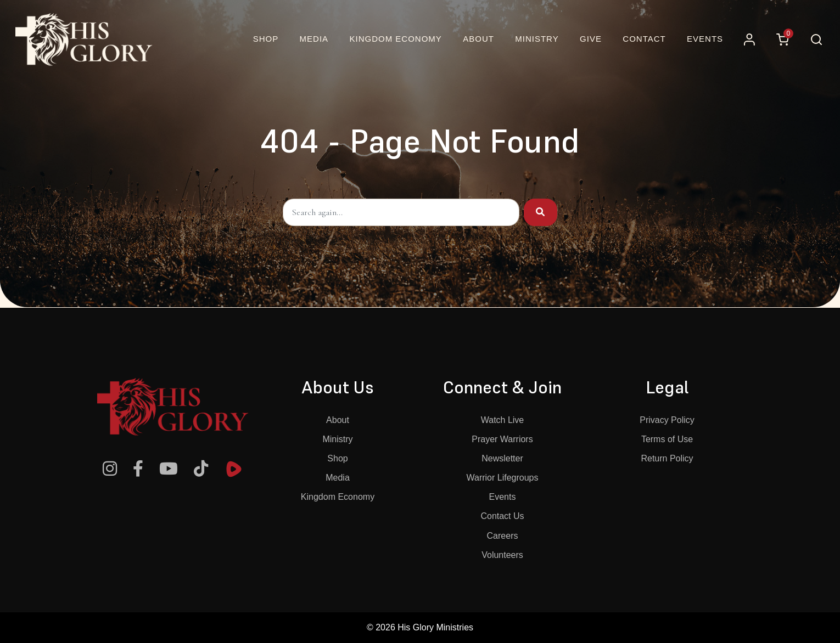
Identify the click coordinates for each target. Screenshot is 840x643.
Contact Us (502, 516)
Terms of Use (667, 439)
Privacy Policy (667, 420)
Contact (644, 39)
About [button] (478, 39)
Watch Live (503, 420)
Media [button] (314, 39)
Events (705, 39)
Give (591, 39)
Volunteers (502, 555)
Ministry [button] (537, 39)
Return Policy (667, 458)
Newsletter (502, 458)
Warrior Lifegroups (502, 478)
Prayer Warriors (502, 439)
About (338, 420)
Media (338, 478)
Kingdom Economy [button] (396, 39)
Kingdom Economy (338, 497)
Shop (337, 458)
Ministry (337, 439)
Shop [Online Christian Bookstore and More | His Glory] (266, 39)
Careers (503, 536)
